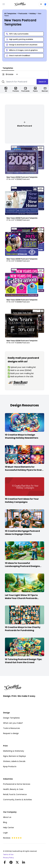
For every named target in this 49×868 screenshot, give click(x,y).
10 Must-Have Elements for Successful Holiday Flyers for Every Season (24, 470)
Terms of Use (8, 855)
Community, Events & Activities (18, 800)
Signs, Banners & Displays (15, 756)
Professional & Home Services (17, 784)
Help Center (9, 828)
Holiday (33, 14)
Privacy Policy (8, 858)
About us (7, 817)
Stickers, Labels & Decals (14, 761)
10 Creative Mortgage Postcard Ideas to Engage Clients (22, 533)
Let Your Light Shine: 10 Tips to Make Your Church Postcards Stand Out (21, 598)
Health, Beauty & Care (13, 789)
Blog (5, 822)
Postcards (23, 14)
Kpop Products (10, 766)
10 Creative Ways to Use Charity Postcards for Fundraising (23, 629)
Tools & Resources (11, 728)
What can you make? (13, 723)
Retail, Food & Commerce (15, 794)
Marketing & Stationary (14, 751)
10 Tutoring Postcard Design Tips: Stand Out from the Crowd (23, 661)
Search (42, 82)
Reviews (12, 838)
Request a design (11, 733)
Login (5, 833)
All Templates (10, 14)
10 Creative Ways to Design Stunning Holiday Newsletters (22, 436)
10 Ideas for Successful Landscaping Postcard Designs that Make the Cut (22, 566)
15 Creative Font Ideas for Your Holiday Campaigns (22, 500)
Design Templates (11, 718)
